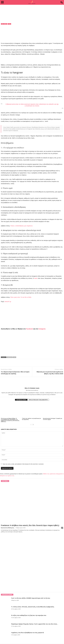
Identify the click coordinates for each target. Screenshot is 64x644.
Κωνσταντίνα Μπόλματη (7, 528)
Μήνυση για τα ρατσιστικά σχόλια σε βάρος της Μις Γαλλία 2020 (50, 373)
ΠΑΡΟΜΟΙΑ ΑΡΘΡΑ (21, 400)
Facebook (29, 329)
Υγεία (9, 24)
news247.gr (8, 302)
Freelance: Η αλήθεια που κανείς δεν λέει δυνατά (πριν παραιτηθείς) (30, 525)
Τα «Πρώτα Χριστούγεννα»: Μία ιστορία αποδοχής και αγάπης (15, 373)
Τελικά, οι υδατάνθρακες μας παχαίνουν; (22, 226)
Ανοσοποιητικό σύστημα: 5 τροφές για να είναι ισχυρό (52, 419)
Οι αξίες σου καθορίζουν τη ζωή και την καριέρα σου (29, 615)
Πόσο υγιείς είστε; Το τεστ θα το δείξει (21, 297)
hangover (9, 357)
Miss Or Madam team (9, 30)
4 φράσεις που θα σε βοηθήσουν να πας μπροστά (28, 633)
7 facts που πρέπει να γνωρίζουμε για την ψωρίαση (31, 419)
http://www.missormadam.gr (32, 390)
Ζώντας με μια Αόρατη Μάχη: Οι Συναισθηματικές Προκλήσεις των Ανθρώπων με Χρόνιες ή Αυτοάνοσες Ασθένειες (10, 420)
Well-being (4, 24)
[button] (61, 2)
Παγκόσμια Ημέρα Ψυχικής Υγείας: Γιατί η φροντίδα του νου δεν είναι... (35, 624)
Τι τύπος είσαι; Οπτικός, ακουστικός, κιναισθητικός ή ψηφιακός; (33, 607)
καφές (36, 278)
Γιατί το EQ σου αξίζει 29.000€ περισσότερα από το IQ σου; (31, 598)
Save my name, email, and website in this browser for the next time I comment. (23, 464)
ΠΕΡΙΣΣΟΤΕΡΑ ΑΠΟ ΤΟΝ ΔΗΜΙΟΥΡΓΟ (38, 400)
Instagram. (42, 329)
